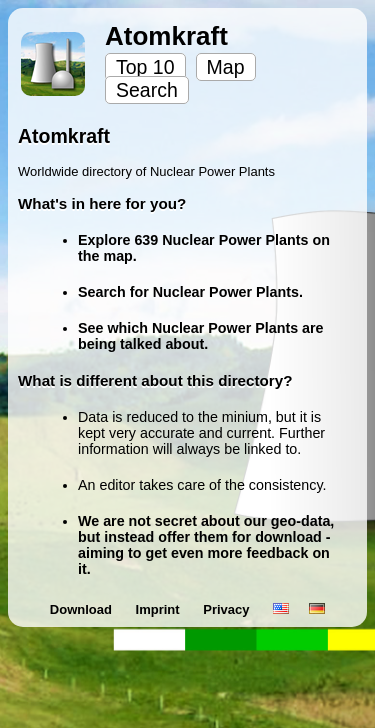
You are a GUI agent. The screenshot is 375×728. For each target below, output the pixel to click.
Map (226, 67)
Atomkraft (166, 36)
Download (83, 609)
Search (147, 90)
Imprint (160, 609)
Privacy (228, 609)
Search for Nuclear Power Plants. (190, 292)
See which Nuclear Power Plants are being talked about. (201, 336)
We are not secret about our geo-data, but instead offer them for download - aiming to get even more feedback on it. (206, 545)
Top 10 (145, 67)
